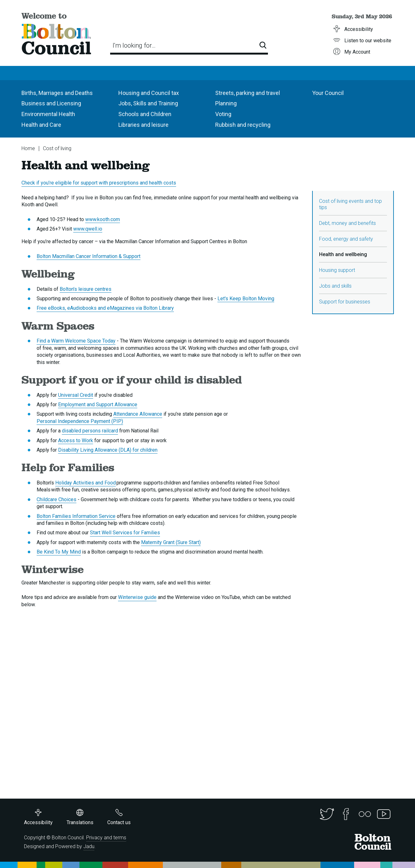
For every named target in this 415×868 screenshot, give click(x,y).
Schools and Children (145, 114)
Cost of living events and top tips (350, 204)
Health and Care (41, 125)
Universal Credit (76, 395)
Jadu (89, 846)
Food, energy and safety (346, 239)
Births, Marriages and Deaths (57, 93)
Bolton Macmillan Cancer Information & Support (89, 256)
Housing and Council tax (149, 93)
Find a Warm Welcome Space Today (76, 341)
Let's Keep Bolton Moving (246, 299)
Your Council (328, 93)
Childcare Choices (56, 499)
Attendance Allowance (138, 414)
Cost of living (57, 148)
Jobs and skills (335, 286)
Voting (223, 114)
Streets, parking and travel (248, 93)
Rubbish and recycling (243, 125)
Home (28, 148)
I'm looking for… (134, 45)
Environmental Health (48, 114)
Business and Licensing (51, 103)
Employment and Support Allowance (98, 405)
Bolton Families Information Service (76, 516)
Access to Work (76, 440)
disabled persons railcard (90, 431)
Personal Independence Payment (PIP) (80, 421)
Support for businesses (345, 302)
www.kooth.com (103, 219)
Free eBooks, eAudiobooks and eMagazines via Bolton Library (105, 308)
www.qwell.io (88, 229)
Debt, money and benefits (347, 223)
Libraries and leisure (143, 125)
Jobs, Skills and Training (148, 103)
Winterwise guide (137, 597)
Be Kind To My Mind (59, 552)
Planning (226, 103)
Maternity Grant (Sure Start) (171, 542)
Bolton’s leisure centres (86, 289)
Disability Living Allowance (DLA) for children (108, 450)
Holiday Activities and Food (86, 483)
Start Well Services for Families (125, 533)
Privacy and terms (106, 838)
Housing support (337, 270)
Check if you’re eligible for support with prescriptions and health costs (99, 183)
